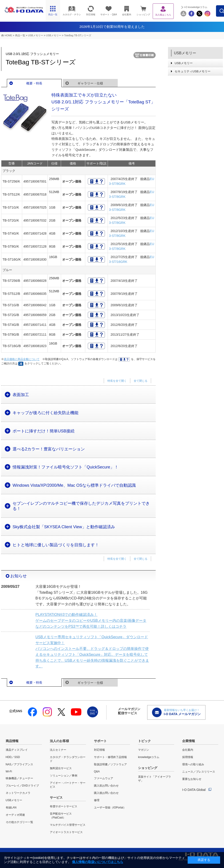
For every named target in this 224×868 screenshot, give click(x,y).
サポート (100, 741)
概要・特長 (34, 83)
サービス (56, 797)
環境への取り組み (193, 764)
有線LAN (11, 808)
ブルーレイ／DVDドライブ (22, 786)
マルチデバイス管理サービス (68, 825)
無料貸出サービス (61, 768)
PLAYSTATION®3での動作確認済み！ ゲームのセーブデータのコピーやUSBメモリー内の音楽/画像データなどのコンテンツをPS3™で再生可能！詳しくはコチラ (91, 620)
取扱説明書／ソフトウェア (110, 764)
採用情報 (188, 757)
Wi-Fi (9, 771)
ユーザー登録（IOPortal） (110, 808)
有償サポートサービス (64, 806)
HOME (8, 35)
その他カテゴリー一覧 (19, 822)
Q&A (97, 771)
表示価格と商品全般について (22, 359)
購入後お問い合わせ (106, 793)
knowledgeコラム (149, 757)
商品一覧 (20, 35)
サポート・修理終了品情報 (110, 757)
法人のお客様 (59, 741)
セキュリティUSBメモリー (193, 71)
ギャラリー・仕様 (90, 83)
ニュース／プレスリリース (199, 772)
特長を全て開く (117, 381)
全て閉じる (141, 381)
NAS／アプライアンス (20, 764)
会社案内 (188, 750)
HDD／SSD (13, 757)
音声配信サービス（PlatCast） (61, 816)
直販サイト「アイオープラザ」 (155, 779)
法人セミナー (58, 750)
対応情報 (99, 750)
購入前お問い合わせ (106, 786)
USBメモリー (36, 35)
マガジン (144, 750)
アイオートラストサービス (66, 832)
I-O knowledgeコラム (205, 7)
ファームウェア (104, 778)
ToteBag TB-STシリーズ (78, 35)
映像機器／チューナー (19, 778)
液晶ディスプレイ (17, 750)
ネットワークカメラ (18, 793)
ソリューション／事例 (64, 776)
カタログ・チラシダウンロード (68, 759)
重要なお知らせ (192, 779)
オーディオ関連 (15, 815)
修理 (97, 800)
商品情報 (12, 741)
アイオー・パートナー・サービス (68, 785)
